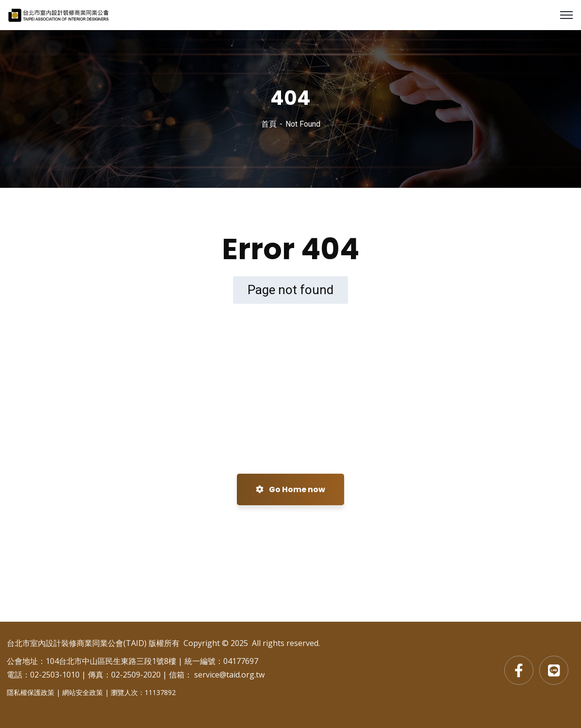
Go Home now (290, 489)
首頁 (269, 124)
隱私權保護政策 (31, 692)
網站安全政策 (83, 692)
